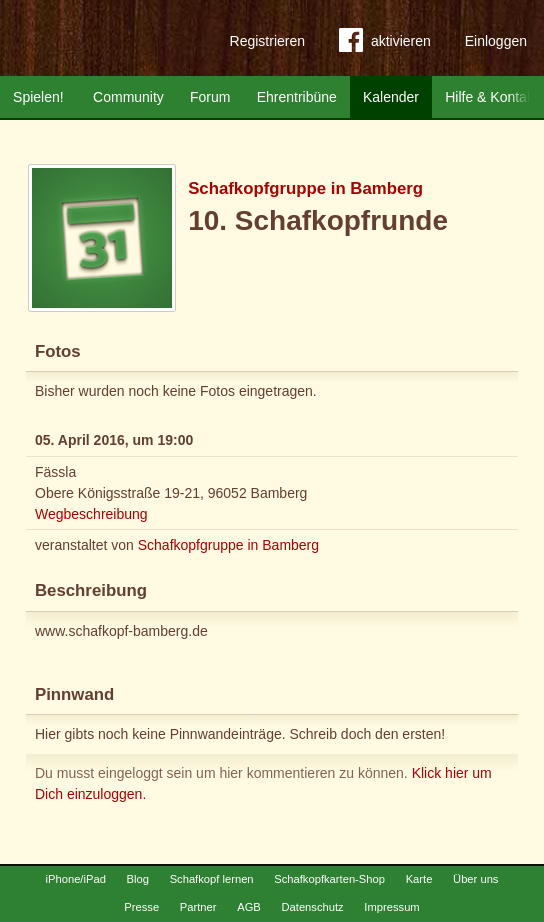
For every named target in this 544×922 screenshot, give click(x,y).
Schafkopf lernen (212, 879)
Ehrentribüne (297, 97)
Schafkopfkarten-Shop (329, 879)
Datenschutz (312, 907)
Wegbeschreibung (91, 514)
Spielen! (38, 97)
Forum (210, 97)
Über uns (475, 879)
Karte (419, 879)
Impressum (391, 907)
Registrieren (267, 41)
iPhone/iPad (76, 879)
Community (128, 97)
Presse (141, 907)
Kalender (391, 97)
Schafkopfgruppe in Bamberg (305, 188)
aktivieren (385, 44)
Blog (138, 879)
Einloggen (496, 41)
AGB (249, 907)
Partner (198, 907)
